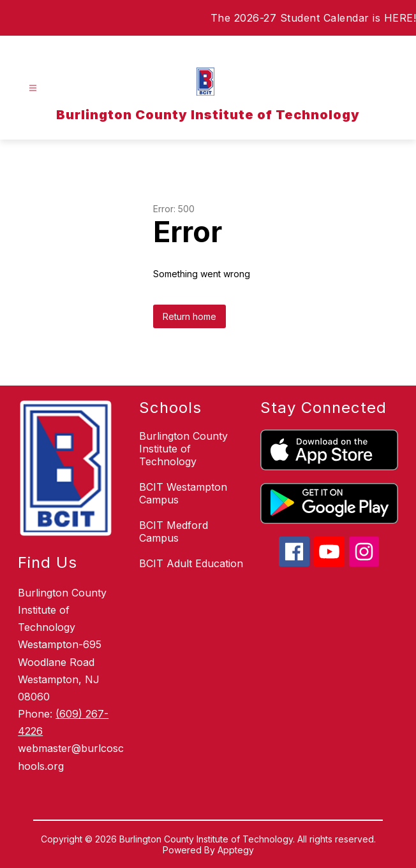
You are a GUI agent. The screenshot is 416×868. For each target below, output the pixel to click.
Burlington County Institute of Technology (183, 449)
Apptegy (236, 850)
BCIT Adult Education (191, 563)
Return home (189, 316)
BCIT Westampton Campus (183, 493)
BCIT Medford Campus (174, 532)
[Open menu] (33, 88)
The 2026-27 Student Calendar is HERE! (314, 18)
